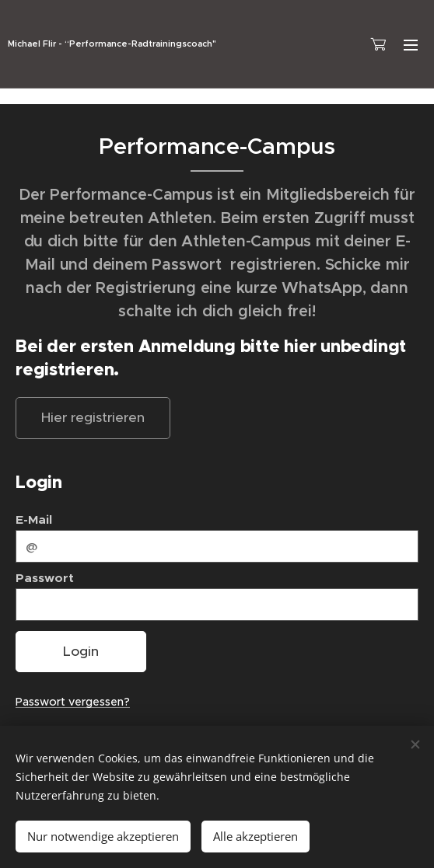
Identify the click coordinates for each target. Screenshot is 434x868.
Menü (411, 45)
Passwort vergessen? (73, 702)
